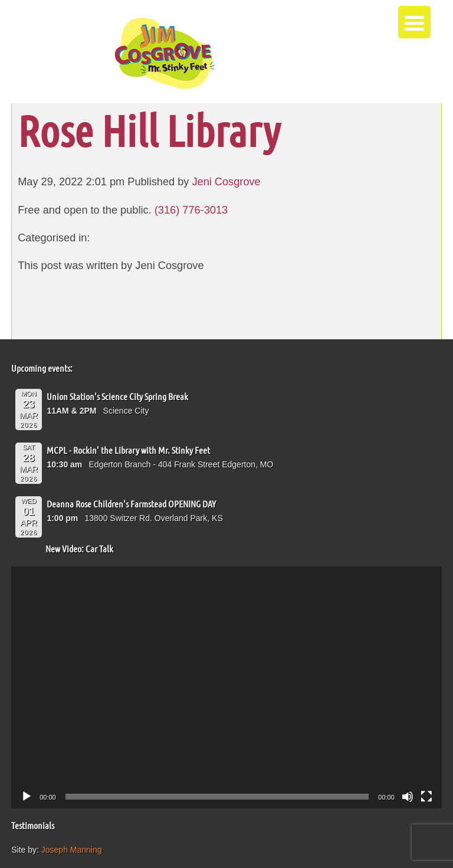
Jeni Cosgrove (226, 182)
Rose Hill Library (149, 130)
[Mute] (408, 797)
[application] (226, 687)
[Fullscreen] (426, 797)
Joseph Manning (72, 850)
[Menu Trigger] (414, 22)
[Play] (27, 797)
